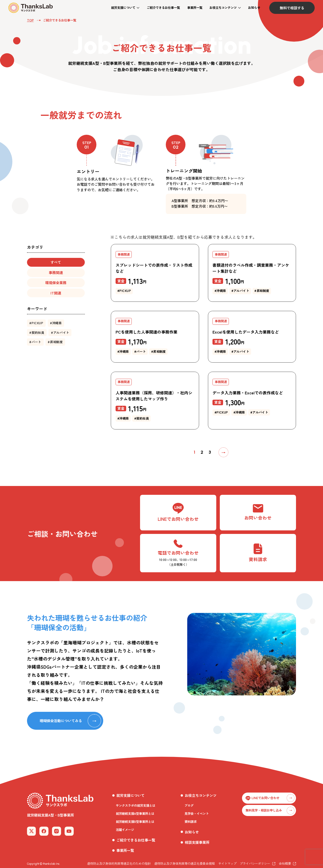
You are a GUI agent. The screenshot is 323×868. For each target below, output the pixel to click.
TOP (30, 20)
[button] (125, 8)
